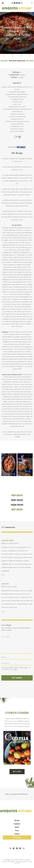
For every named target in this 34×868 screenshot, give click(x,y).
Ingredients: (17, 83)
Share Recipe (21, 61)
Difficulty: (16, 72)
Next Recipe (30, 61)
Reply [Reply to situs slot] (3, 611)
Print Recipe (13, 61)
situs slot (5, 584)
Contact (17, 834)
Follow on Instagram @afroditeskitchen (16, 794)
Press (17, 831)
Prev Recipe (4, 61)
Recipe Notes (17, 225)
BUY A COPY (17, 772)
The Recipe (17, 153)
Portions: (14, 77)
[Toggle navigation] (32, 3)
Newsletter (17, 837)
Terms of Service (10, 669)
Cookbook (17, 824)
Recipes (17, 820)
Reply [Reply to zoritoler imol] (3, 575)
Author (17, 827)
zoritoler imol (7, 540)
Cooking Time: (14, 75)
